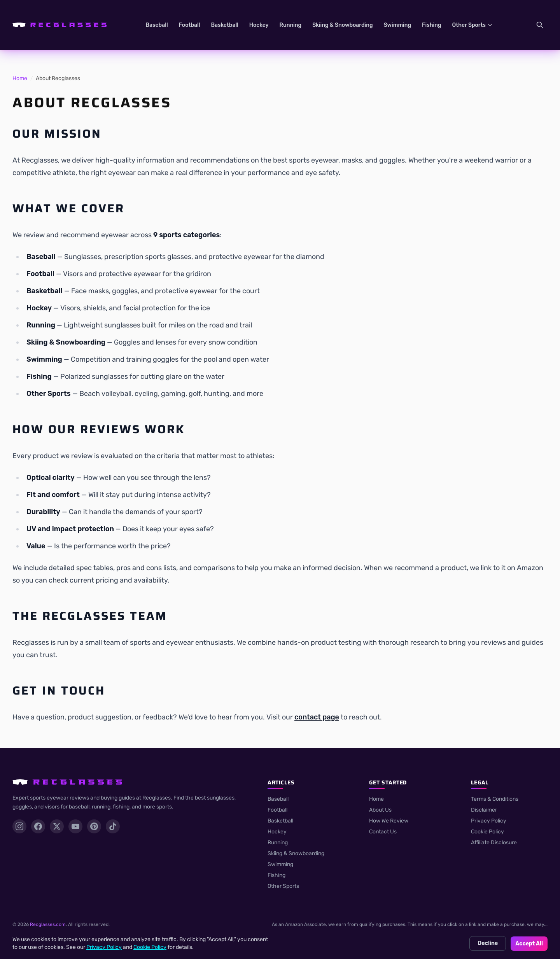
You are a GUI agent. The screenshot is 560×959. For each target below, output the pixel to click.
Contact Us (383, 832)
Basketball (224, 25)
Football (190, 25)
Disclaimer (484, 810)
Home (20, 78)
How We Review (389, 821)
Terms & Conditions (495, 799)
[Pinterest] (94, 826)
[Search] (540, 25)
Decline (488, 943)
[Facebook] (38, 826)
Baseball (157, 25)
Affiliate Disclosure (494, 843)
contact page (317, 717)
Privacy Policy (489, 821)
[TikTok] (113, 826)
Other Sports (473, 25)
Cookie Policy (487, 832)
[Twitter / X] (57, 826)
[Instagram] (19, 826)
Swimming (397, 25)
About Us (380, 810)
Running (291, 25)
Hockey (259, 25)
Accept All (529, 944)
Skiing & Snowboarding (342, 25)
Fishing (431, 25)
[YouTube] (75, 826)
